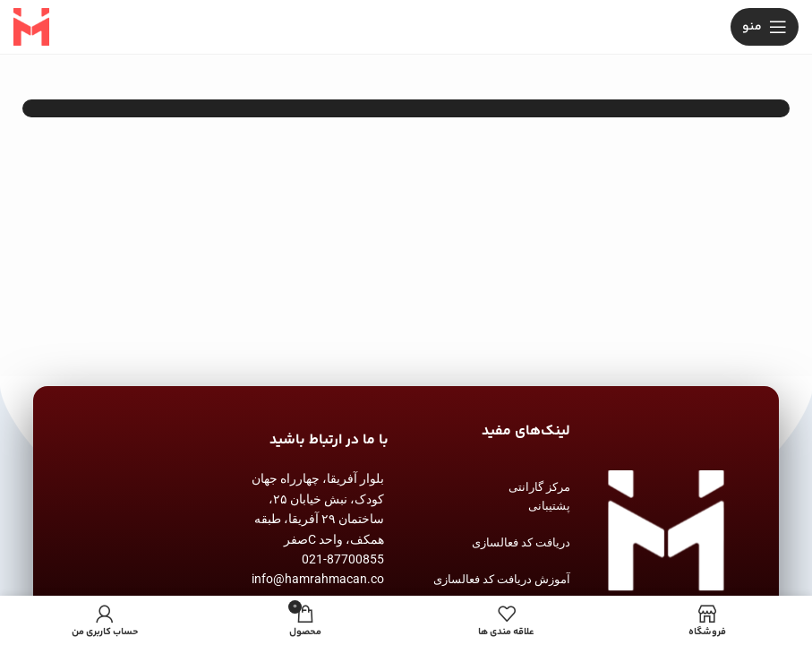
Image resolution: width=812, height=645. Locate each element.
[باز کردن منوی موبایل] (765, 27)
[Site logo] (31, 27)
